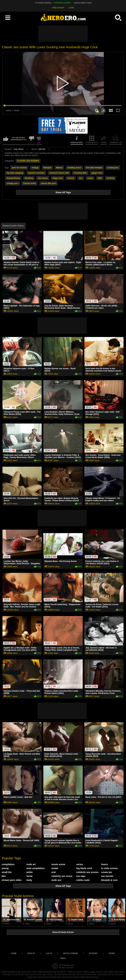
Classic (71, 178)
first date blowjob (94, 168)
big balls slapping (15, 173)
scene (90, 178)
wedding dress (74, 168)
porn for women (19, 168)
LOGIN (71, 8)
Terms (112, 953)
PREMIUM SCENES (63, 3)
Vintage (35, 168)
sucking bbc (113, 168)
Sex (81, 178)
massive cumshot (36, 173)
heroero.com (68, 965)
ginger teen (97, 173)
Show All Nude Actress (63, 932)
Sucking (110, 178)
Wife (100, 178)
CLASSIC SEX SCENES (28, 161)
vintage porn (12, 183)
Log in (49, 953)
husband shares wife (59, 173)
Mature (59, 168)
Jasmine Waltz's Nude (83, 3)
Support (93, 953)
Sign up (31, 953)
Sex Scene (43, 178)
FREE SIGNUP (58, 8)
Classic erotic (30, 183)
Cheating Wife (80, 173)
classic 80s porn (48, 183)
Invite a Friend (71, 953)
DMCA (63, 958)
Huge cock (58, 178)
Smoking (29, 178)
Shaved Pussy (13, 178)
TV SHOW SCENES (43, 3)
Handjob (47, 168)
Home (14, 953)
